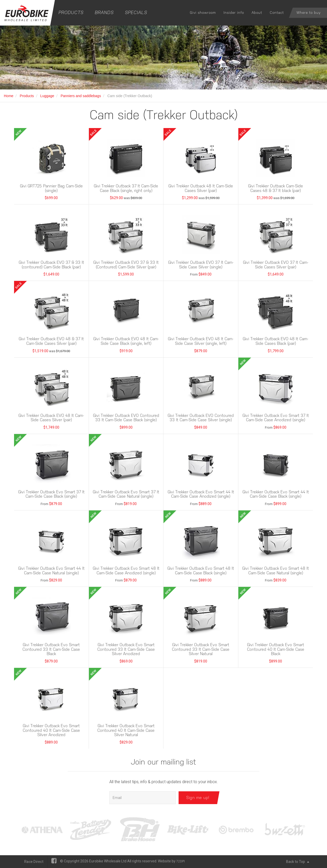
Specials (136, 12)
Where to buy (309, 13)
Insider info (234, 13)
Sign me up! (198, 798)
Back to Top (298, 862)
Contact (277, 13)
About (257, 13)
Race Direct (34, 862)
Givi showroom (203, 13)
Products (71, 12)
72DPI (180, 861)
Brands (104, 12)
